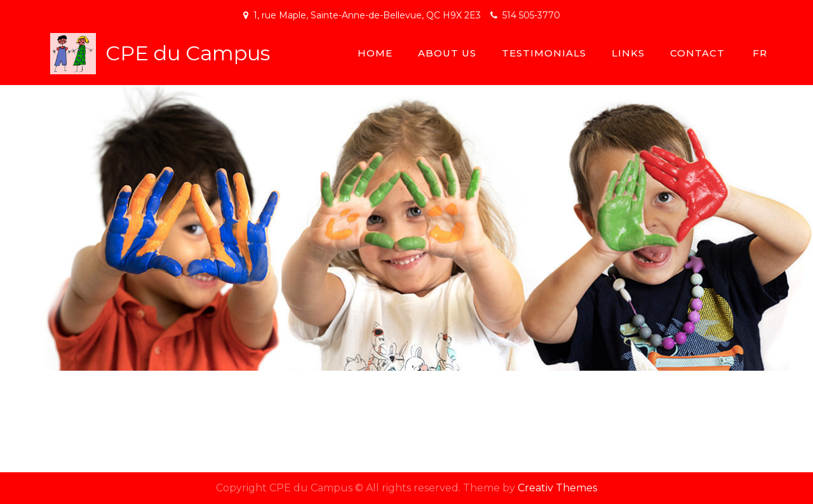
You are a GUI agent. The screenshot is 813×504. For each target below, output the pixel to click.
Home (375, 53)
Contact (697, 53)
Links (628, 53)
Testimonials (544, 53)
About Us (447, 53)
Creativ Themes (557, 488)
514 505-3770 (531, 15)
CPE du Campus (188, 53)
